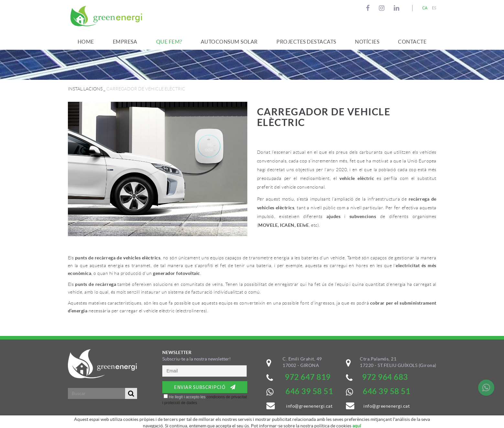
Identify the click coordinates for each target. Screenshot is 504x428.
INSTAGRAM (383, 8)
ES (434, 8)
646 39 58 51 (386, 391)
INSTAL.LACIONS (85, 89)
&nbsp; (205, 390)
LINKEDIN (397, 8)
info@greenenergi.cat (386, 406)
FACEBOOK (369, 8)
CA (425, 8)
